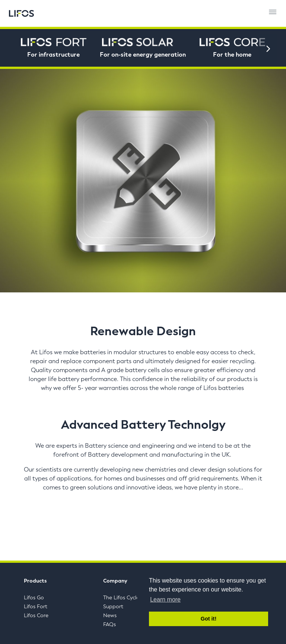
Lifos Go (34, 598)
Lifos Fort (36, 607)
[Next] (268, 49)
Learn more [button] (165, 599)
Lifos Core (36, 616)
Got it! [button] (209, 619)
